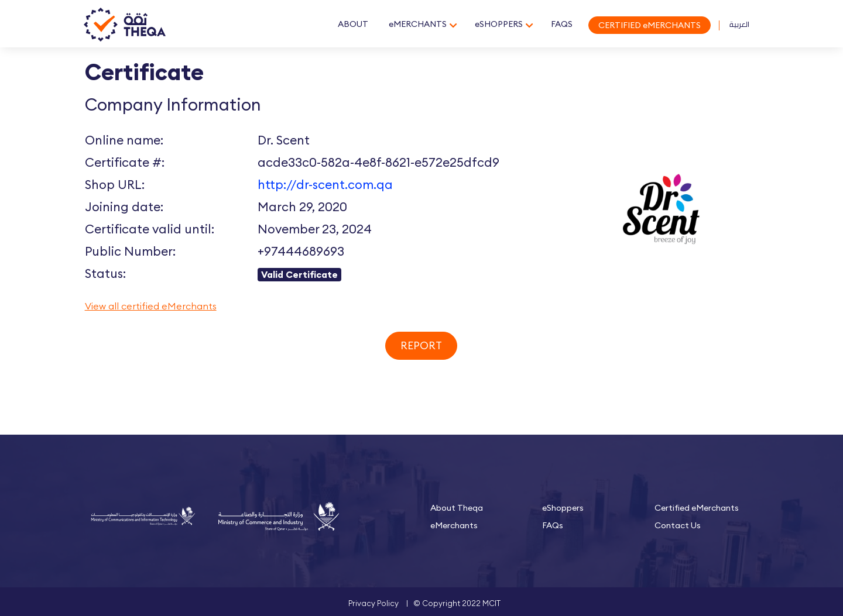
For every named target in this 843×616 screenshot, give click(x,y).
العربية (739, 24)
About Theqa (457, 508)
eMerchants (454, 525)
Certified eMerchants (697, 508)
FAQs (553, 525)
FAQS (562, 24)
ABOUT (353, 24)
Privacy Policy (373, 603)
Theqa (125, 25)
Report (421, 345)
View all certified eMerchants (151, 306)
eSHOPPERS (499, 24)
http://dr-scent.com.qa (325, 185)
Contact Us (678, 525)
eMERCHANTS (418, 24)
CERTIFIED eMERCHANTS (650, 25)
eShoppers (563, 508)
